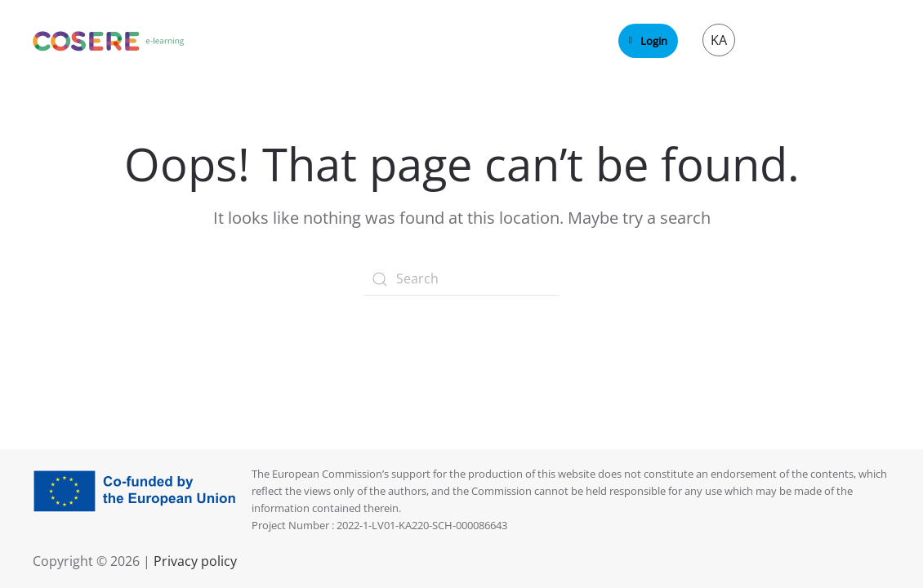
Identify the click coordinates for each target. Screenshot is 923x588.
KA (719, 40)
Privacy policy (194, 561)
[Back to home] (109, 41)
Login (648, 41)
